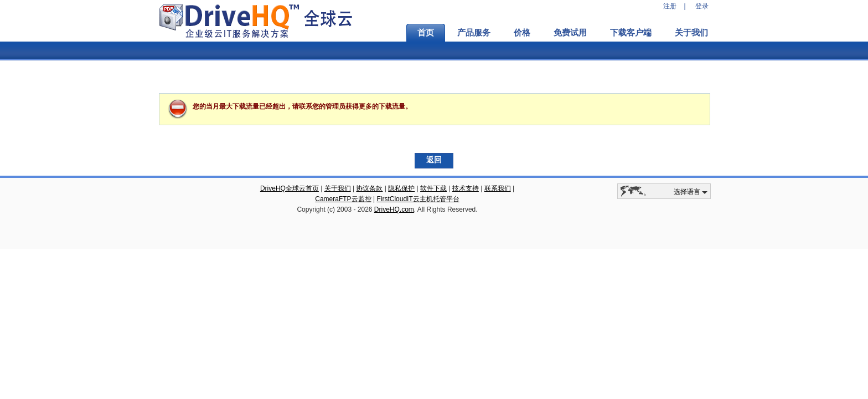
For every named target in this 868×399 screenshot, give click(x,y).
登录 (702, 6)
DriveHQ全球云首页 (290, 188)
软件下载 (433, 188)
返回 (434, 160)
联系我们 (498, 188)
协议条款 (369, 188)
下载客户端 (631, 33)
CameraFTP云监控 (343, 199)
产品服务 (474, 33)
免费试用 (570, 33)
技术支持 (466, 188)
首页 (426, 33)
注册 (670, 6)
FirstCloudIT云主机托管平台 (418, 199)
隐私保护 (401, 188)
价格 (522, 33)
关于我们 (691, 33)
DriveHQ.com (394, 209)
